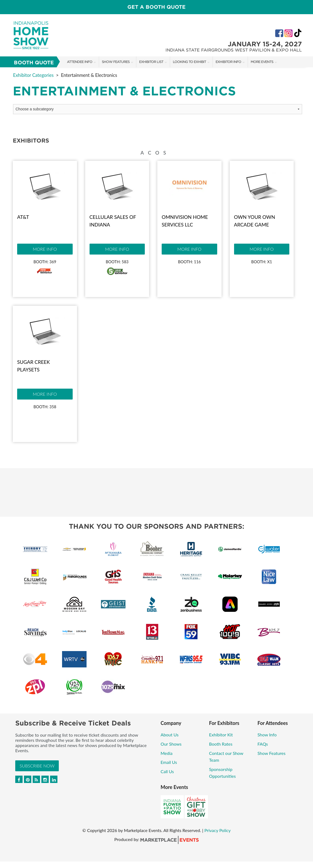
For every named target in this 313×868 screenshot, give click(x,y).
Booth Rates (221, 744)
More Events (262, 62)
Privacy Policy (218, 830)
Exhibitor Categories (33, 75)
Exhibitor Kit (221, 735)
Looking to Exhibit (189, 62)
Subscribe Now (37, 766)
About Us (170, 735)
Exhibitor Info (228, 62)
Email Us (169, 762)
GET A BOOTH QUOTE (156, 7)
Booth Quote (34, 63)
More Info (45, 249)
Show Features (116, 62)
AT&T (23, 217)
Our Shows (171, 744)
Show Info (267, 735)
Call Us (167, 771)
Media (167, 753)
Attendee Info (80, 62)
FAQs (263, 744)
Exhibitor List (151, 62)
